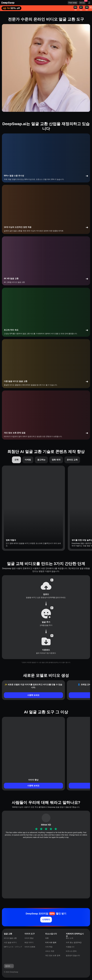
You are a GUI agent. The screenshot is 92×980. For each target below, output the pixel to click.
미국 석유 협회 (51, 942)
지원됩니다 (70, 947)
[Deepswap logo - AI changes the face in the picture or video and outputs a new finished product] (35, 3)
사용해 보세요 (33, 695)
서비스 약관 (50, 951)
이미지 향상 (29, 938)
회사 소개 (70, 938)
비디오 (82, 3)
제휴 (47, 938)
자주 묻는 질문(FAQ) (74, 942)
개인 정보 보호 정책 (53, 955)
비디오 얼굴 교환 (10, 938)
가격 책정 (49, 947)
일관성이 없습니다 (73, 955)
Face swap (73, 3)
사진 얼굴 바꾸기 (10, 942)
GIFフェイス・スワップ (13, 947)
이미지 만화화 (30, 947)
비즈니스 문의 (71, 951)
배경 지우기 (29, 942)
